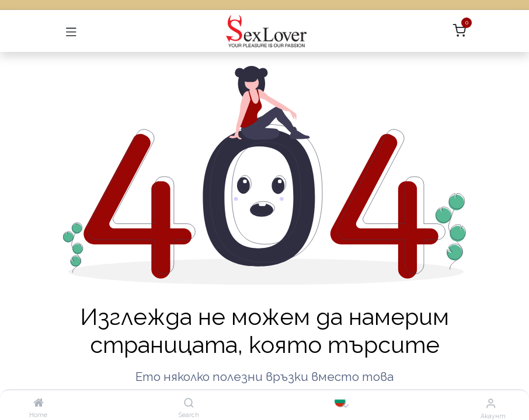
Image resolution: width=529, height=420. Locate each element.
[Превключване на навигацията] (71, 31)
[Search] (189, 403)
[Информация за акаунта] (491, 403)
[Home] (39, 403)
